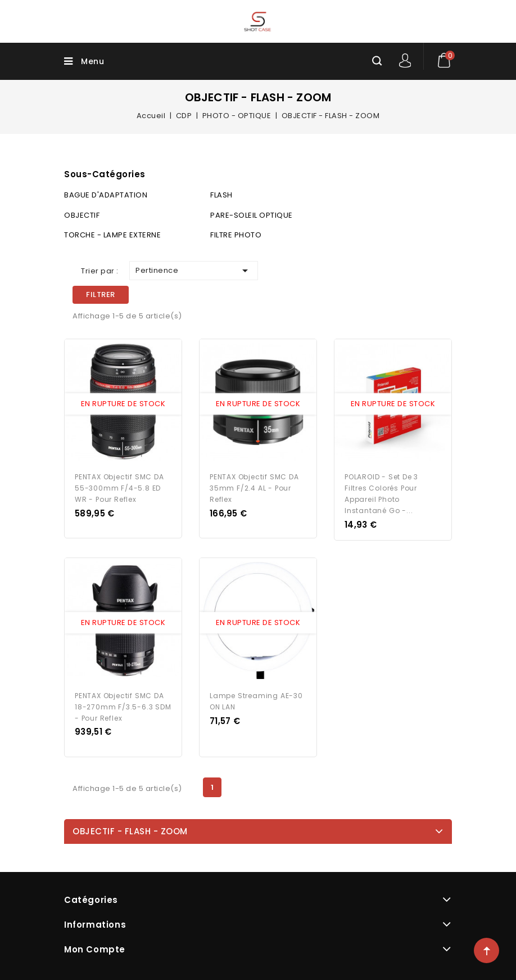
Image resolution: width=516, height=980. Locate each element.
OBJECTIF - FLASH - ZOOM (130, 831)
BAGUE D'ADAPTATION (106, 195)
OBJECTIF (82, 215)
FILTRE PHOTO (236, 235)
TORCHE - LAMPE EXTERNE (112, 235)
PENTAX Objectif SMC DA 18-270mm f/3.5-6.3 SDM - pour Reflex (123, 707)
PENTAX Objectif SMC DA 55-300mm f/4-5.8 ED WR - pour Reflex (119, 488)
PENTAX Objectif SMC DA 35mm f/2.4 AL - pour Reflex (254, 488)
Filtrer (101, 295)
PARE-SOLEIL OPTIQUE (252, 215)
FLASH (221, 195)
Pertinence (194, 271)
